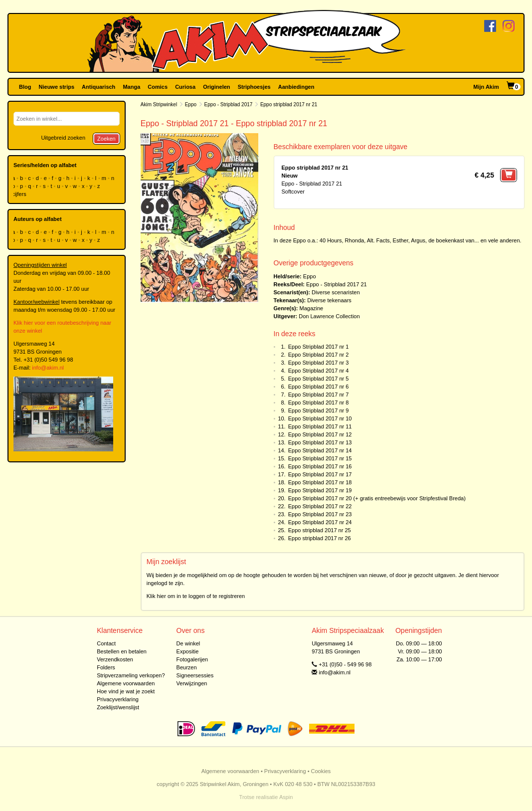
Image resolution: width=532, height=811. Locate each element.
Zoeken (106, 139)
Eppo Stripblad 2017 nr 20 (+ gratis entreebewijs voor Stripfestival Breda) (377, 498)
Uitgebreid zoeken (63, 138)
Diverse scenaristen (336, 292)
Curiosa (185, 87)
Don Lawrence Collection (329, 316)
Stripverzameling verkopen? (131, 675)
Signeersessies (195, 675)
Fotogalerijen (192, 659)
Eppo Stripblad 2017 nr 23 (320, 514)
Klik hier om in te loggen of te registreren (196, 596)
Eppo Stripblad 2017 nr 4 (319, 371)
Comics (158, 87)
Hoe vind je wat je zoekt (126, 691)
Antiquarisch (98, 87)
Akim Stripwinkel (159, 104)
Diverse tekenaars (329, 300)
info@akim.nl (48, 368)
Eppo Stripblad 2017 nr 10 (320, 418)
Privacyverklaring (118, 699)
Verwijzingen (192, 683)
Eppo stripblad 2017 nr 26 (320, 538)
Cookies (321, 771)
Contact (106, 643)
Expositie (188, 651)
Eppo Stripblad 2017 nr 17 (320, 474)
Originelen (216, 87)
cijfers (20, 194)
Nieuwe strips (57, 87)
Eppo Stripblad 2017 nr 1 (319, 347)
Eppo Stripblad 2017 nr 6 (319, 387)
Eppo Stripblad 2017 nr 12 (320, 434)
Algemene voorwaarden (126, 683)
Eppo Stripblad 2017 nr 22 (320, 506)
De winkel (188, 643)
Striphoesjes (254, 87)
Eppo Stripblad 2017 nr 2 (319, 355)
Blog (25, 87)
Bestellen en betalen (122, 651)
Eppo (191, 104)
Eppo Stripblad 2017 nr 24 (320, 522)
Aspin (286, 797)
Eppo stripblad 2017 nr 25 (320, 530)
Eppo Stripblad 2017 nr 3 (319, 363)
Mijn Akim (486, 87)
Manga (131, 87)
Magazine (311, 308)
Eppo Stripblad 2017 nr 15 (320, 458)
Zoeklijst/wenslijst (118, 707)
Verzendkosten (115, 659)
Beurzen (187, 667)
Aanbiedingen (296, 87)
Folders (106, 667)
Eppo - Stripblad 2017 (229, 104)
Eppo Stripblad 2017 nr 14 (320, 450)
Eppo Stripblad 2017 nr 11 (320, 426)
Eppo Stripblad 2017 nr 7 (319, 395)
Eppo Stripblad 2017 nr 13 (320, 442)
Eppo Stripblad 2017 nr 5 (319, 379)
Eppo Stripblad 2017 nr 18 (320, 482)
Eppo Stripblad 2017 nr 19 (320, 490)
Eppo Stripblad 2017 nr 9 (319, 410)
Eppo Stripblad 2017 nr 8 (319, 403)
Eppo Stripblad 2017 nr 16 (320, 466)
